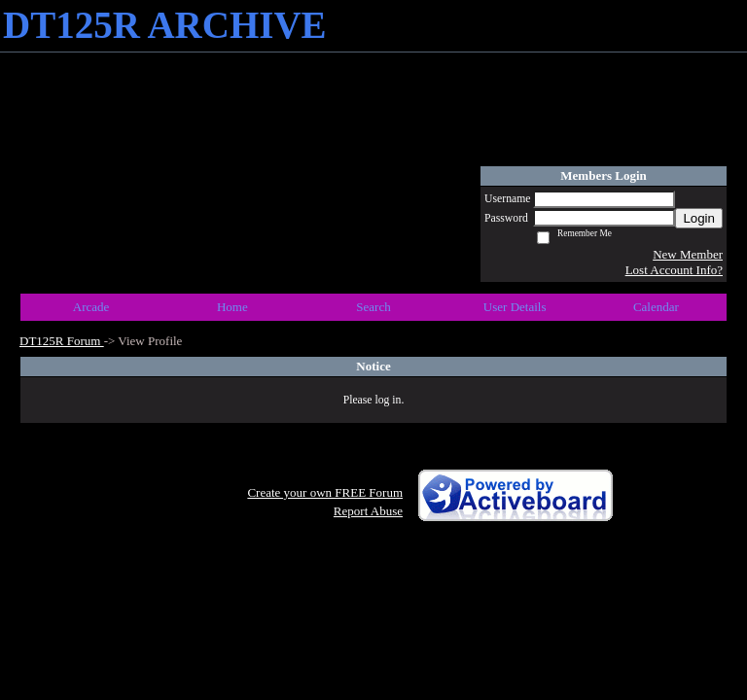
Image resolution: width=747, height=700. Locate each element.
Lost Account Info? (674, 270)
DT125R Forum (62, 341)
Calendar (656, 307)
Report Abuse (368, 511)
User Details (515, 307)
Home (232, 307)
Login (699, 218)
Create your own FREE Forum (325, 492)
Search (373, 307)
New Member (688, 254)
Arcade (91, 307)
